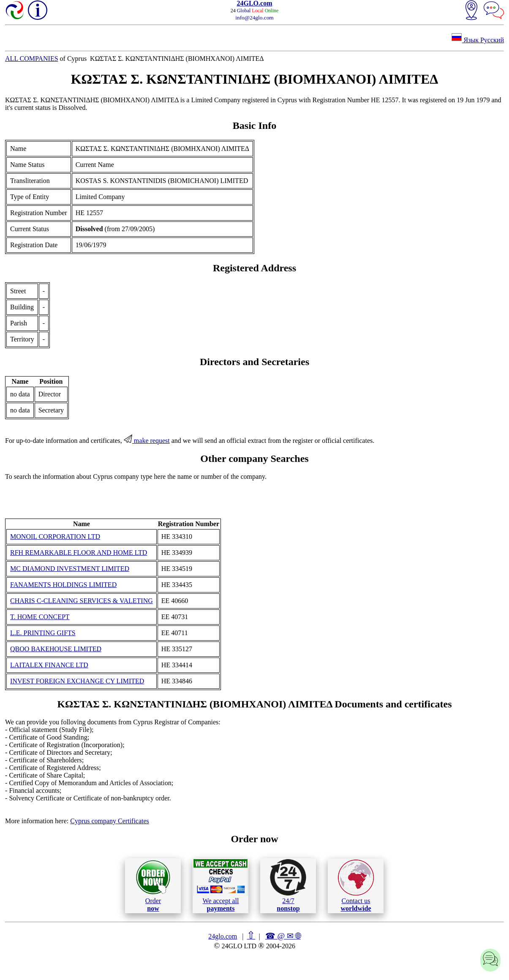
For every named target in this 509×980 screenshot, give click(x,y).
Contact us (356, 886)
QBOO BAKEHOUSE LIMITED (56, 649)
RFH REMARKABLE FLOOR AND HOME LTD (79, 553)
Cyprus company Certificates (110, 821)
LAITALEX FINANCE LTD (49, 665)
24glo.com (223, 936)
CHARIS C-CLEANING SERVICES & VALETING (82, 601)
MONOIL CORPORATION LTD (55, 536)
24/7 (288, 885)
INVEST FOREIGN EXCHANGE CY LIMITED (77, 681)
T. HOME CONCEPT (40, 617)
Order (153, 886)
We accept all (220, 885)
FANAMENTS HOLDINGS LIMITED (63, 585)
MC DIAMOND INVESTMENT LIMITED (70, 569)
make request (147, 441)
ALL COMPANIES (32, 59)
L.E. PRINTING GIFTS (43, 633)
